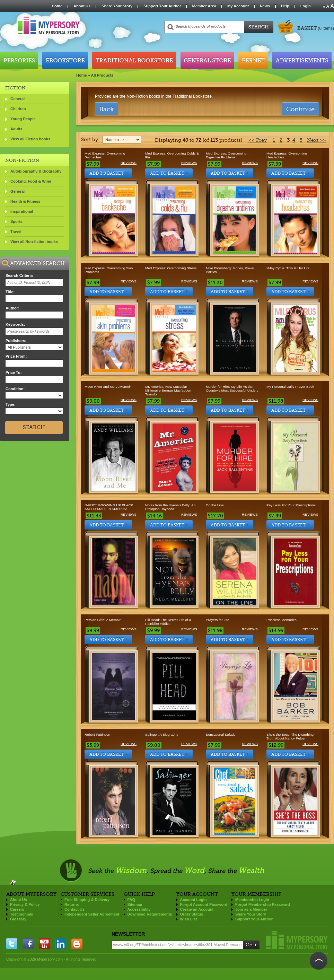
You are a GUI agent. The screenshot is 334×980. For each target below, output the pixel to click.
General (17, 99)
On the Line (215, 505)
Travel (16, 231)
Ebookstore (65, 60)
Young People (23, 119)
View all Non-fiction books (34, 242)
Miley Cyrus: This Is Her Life (288, 268)
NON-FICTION (22, 160)
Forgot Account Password (204, 904)
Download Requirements (150, 914)
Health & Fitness (25, 201)
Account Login (194, 900)
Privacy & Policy (25, 904)
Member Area (204, 6)
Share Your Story (117, 6)
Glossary (18, 919)
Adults (16, 129)
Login (306, 6)
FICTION (15, 88)
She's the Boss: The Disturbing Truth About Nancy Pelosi (290, 736)
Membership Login (252, 900)
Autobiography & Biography (36, 171)
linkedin (61, 944)
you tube (44, 944)
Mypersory (297, 940)
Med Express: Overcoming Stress (171, 268)
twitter (12, 944)
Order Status (192, 914)
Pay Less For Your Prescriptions (291, 505)
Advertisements (302, 60)
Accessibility (139, 909)
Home (57, 6)
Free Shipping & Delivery (87, 900)
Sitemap (135, 904)
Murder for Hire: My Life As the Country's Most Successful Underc (232, 388)
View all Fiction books (30, 139)
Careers (17, 909)
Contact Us (74, 909)
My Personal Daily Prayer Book (290, 387)
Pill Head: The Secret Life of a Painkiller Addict (168, 622)
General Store (207, 60)
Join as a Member (251, 909)
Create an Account (197, 909)
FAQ (131, 900)
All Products (102, 75)
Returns (72, 904)
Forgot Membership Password (263, 904)
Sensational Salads (221, 734)
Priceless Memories (282, 620)
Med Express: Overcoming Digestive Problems (226, 155)
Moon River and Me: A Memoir (108, 387)
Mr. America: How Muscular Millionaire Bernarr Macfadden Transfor (168, 390)
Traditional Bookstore (134, 60)
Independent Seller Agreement (92, 914)
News (265, 6)
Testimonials (21, 914)
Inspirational (22, 211)
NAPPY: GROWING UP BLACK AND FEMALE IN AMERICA (109, 507)
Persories (19, 60)
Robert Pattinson (97, 734)
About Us (82, 6)
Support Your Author (162, 6)
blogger (77, 944)
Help (285, 6)
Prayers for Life (218, 620)
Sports (16, 221)
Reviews (129, 163)
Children (18, 109)
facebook (28, 944)
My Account (238, 6)
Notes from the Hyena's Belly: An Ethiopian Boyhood (170, 507)
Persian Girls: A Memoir (103, 620)
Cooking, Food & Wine (31, 181)
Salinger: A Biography (162, 734)
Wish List (189, 919)
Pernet (253, 60)
